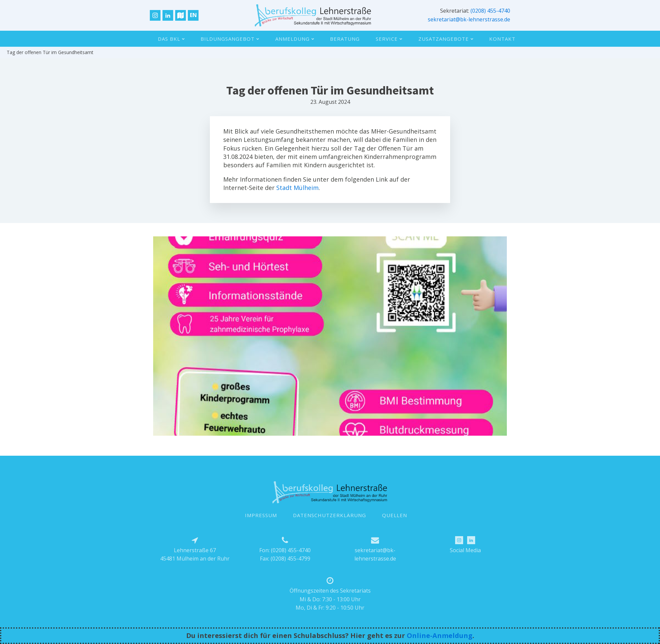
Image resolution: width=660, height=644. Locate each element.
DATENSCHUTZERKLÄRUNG (329, 515)
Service (389, 39)
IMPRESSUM (261, 515)
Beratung (345, 39)
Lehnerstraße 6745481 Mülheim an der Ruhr (195, 555)
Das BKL (171, 39)
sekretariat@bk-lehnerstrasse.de (469, 19)
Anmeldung (295, 39)
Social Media (465, 550)
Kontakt (502, 39)
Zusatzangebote (446, 39)
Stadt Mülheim (297, 188)
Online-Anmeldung (440, 635)
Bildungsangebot (230, 39)
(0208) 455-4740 (490, 11)
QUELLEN (395, 515)
